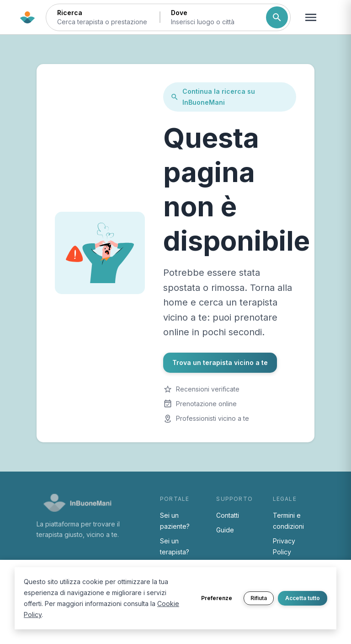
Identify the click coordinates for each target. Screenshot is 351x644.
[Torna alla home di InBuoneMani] (27, 17)
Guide (225, 530)
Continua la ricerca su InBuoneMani (213, 97)
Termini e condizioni (288, 521)
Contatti (228, 515)
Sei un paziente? (175, 521)
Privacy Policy (284, 546)
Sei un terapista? (175, 546)
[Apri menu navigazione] (311, 17)
